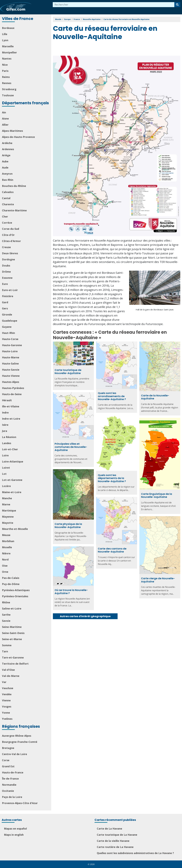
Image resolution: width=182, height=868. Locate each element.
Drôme (6, 272)
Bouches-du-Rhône (14, 186)
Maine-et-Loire (12, 492)
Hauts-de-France (13, 772)
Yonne (6, 713)
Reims (6, 77)
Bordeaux (8, 28)
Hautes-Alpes (11, 382)
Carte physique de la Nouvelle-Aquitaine (68, 526)
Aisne (5, 119)
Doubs (6, 265)
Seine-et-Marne (12, 639)
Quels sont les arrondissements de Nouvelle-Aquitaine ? (112, 396)
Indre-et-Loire (11, 419)
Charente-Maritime (14, 210)
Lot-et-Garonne (12, 480)
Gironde (7, 314)
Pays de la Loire (12, 797)
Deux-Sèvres (10, 253)
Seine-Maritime (12, 627)
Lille (5, 34)
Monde (58, 19)
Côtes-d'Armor (11, 241)
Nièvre (6, 553)
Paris (5, 71)
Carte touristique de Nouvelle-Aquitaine (68, 372)
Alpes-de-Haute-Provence (18, 137)
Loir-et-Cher (10, 449)
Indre (5, 412)
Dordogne (8, 259)
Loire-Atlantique (13, 461)
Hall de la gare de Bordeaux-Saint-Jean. (155, 310)
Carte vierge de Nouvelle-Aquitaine (158, 580)
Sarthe (6, 615)
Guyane (7, 327)
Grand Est (8, 766)
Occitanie (8, 791)
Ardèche (7, 143)
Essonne (7, 278)
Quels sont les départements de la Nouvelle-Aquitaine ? (112, 478)
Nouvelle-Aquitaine (92, 19)
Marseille (8, 46)
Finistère (8, 296)
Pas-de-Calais (11, 578)
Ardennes (8, 149)
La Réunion (9, 437)
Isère (5, 425)
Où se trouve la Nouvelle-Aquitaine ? (71, 592)
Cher (5, 217)
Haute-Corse (10, 339)
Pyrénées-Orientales (15, 596)
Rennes (7, 83)
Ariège (6, 155)
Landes (7, 443)
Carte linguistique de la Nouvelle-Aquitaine (157, 495)
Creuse (6, 247)
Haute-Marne (11, 357)
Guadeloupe (10, 321)
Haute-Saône (10, 363)
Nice (5, 65)
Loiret (6, 468)
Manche (7, 498)
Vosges (7, 706)
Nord (5, 559)
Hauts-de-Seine (12, 394)
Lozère (6, 486)
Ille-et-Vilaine (11, 406)
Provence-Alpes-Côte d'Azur (20, 803)
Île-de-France (10, 779)
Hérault (7, 400)
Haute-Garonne (12, 345)
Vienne (6, 700)
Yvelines (7, 719)
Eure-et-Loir (10, 290)
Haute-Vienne (11, 376)
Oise (5, 566)
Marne (6, 504)
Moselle (7, 547)
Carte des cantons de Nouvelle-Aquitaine (112, 550)
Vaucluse (8, 688)
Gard (5, 302)
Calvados (8, 192)
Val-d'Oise (8, 670)
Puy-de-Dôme (11, 584)
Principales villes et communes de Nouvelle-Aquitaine (71, 447)
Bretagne (8, 748)
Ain (4, 112)
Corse (6, 760)
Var (4, 682)
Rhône (6, 602)
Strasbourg (9, 89)
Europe (67, 19)
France (77, 19)
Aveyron (7, 174)
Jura (5, 431)
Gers (5, 308)
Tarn (5, 651)
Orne (5, 572)
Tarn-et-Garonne (13, 657)
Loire (5, 455)
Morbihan (8, 541)
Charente (8, 204)
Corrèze (7, 223)
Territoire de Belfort (15, 664)
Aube (5, 161)
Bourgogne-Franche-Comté (20, 742)
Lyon (5, 40)
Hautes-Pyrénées (13, 388)
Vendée (7, 694)
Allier (5, 125)
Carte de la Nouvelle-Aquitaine (155, 397)
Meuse (6, 535)
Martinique (9, 510)
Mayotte (8, 523)
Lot (4, 474)
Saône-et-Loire (12, 608)
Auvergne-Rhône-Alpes (17, 736)
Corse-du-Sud (11, 229)
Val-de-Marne (11, 676)
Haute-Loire (10, 351)
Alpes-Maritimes (12, 131)
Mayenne (8, 517)
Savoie (6, 621)
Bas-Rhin (8, 180)
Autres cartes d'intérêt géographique (85, 616)
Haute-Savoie (11, 370)
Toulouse (8, 95)
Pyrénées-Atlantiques (16, 590)
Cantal (6, 198)
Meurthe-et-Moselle (15, 529)
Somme (7, 645)
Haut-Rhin (8, 333)
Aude (5, 168)
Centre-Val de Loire (15, 754)
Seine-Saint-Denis (13, 633)
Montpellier (9, 52)
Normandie (9, 785)
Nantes (7, 59)
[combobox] (114, 5)
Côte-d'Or (8, 235)
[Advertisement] (105, 49)
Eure (5, 284)
